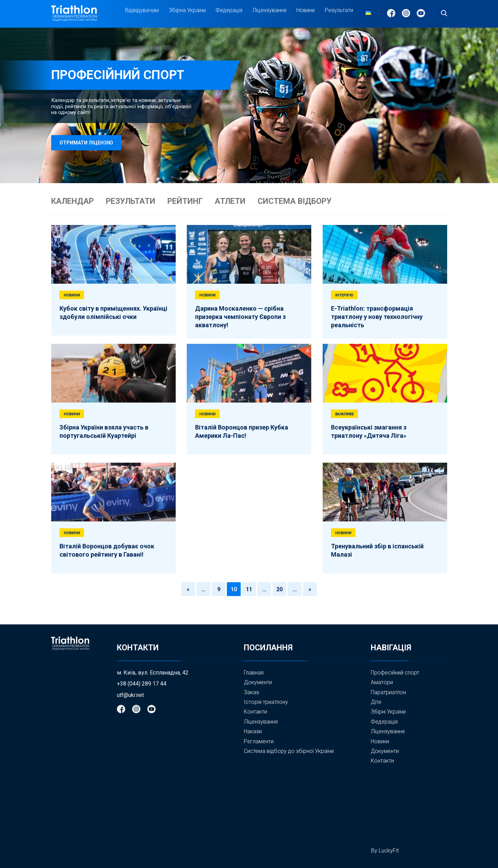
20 (279, 589)
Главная (254, 673)
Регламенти (259, 741)
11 (249, 589)
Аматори (382, 682)
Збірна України (187, 10)
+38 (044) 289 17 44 (142, 684)
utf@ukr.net (130, 695)
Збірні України (388, 712)
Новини (306, 10)
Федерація (229, 10)
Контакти (255, 712)
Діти (376, 702)
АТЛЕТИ (230, 201)
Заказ (251, 692)
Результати (339, 10)
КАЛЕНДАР (72, 201)
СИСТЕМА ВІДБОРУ (295, 201)
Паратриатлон (388, 692)
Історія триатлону (266, 702)
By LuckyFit (385, 851)
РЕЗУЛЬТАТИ (131, 201)
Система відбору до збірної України (289, 751)
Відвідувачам (142, 10)
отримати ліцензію (86, 143)
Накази (253, 731)
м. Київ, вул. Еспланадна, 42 (153, 673)
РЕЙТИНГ (185, 201)
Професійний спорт (395, 673)
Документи (258, 682)
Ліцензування (269, 10)
